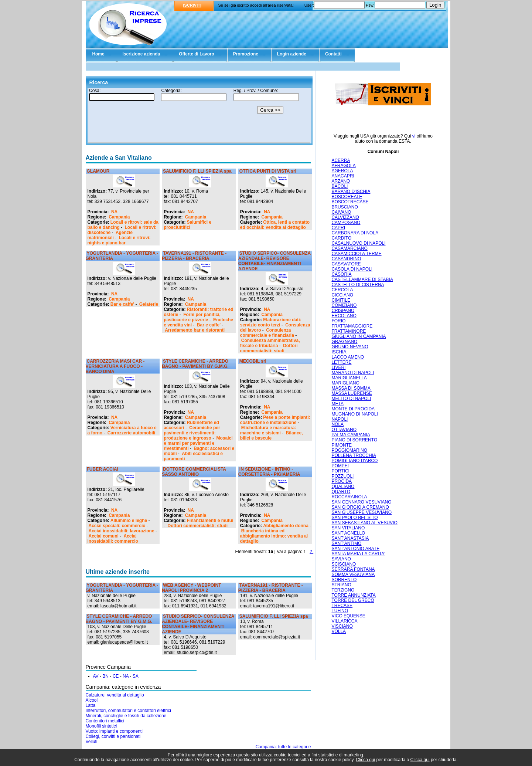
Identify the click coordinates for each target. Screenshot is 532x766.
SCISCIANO (344, 564)
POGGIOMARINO (349, 450)
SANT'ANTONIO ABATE (355, 549)
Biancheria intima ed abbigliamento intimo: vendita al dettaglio (274, 536)
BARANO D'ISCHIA (351, 191)
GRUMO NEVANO (350, 347)
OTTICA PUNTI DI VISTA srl (268, 171)
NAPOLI (340, 419)
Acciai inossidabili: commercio (113, 539)
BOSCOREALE (347, 197)
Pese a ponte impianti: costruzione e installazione (275, 420)
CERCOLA (342, 290)
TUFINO (340, 611)
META (337, 404)
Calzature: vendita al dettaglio (115, 695)
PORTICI (340, 471)
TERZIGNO (343, 590)
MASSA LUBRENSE (352, 393)
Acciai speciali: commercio (117, 526)
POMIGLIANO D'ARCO (354, 461)
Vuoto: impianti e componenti (114, 731)
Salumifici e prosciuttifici (187, 225)
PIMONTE (342, 445)
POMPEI (340, 466)
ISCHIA (339, 352)
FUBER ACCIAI (103, 469)
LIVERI (338, 367)
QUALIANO (343, 487)
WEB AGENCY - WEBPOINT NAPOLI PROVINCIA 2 (191, 588)
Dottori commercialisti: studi (269, 348)
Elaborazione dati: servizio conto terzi (271, 322)
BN (105, 676)
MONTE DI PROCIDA (353, 409)
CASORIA (341, 274)
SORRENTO (344, 580)
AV (96, 676)
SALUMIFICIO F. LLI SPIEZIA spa (197, 171)
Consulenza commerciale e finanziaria (267, 333)
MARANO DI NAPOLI (353, 373)
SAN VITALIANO (348, 528)
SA (136, 676)
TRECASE (342, 606)
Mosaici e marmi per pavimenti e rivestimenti (198, 443)
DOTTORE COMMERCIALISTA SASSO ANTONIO (194, 472)
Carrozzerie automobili (131, 433)
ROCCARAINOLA (349, 497)
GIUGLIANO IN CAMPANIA (359, 336)
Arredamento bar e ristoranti (195, 330)
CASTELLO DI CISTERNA (358, 285)
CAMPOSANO (346, 223)
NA (114, 212)
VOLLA (339, 631)
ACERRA (341, 160)
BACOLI (340, 186)
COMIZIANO (344, 305)
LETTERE (341, 362)
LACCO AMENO (348, 357)
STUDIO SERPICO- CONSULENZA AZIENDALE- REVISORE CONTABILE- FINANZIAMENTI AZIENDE (274, 261)
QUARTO (341, 492)
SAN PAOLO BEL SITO (354, 518)
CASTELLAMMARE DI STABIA (362, 279)
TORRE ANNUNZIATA (353, 595)
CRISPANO (343, 311)
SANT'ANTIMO (346, 543)
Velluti (92, 742)
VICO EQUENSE (348, 616)
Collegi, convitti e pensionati (113, 736)
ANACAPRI (343, 176)
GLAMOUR (98, 171)
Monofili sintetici (101, 726)
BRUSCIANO (345, 207)
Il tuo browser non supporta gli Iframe (199, 116)
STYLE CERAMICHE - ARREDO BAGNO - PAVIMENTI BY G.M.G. (195, 364)
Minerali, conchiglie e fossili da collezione (126, 716)
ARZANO (341, 181)
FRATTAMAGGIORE (352, 326)
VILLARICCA (344, 621)
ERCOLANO (344, 316)
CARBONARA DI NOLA (355, 233)
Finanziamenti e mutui (210, 521)
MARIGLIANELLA (349, 378)
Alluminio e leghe (129, 521)
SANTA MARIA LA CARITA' (358, 554)
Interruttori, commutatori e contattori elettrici (128, 711)
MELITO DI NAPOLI (351, 399)
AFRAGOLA (343, 166)
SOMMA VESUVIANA (353, 574)
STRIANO (341, 585)
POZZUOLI (342, 476)
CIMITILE (341, 300)
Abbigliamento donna (286, 526)
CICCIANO (342, 295)
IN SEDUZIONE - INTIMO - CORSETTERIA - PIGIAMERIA (269, 472)
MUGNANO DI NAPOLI (354, 414)
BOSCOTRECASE (350, 202)
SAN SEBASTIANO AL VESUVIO (364, 523)
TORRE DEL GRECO (353, 600)
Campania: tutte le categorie (283, 747)
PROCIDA (342, 481)
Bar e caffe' (122, 304)
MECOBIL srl (253, 361)
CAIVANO (341, 212)
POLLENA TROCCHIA (354, 455)
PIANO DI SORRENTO (354, 440)
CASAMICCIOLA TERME (356, 254)
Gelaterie (149, 304)
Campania (119, 217)
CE (116, 676)
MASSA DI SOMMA (351, 388)
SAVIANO (341, 559)
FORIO (338, 321)
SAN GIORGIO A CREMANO (360, 507)
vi (414, 136)
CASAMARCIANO (349, 248)
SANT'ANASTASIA (350, 538)
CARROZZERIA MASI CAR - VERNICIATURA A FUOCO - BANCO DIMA (115, 366)
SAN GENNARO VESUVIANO (361, 502)
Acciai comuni (104, 536)
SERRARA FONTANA (353, 569)
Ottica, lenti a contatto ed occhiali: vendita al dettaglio (275, 225)
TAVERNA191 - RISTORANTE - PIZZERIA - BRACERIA (194, 256)
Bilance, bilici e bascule (272, 435)
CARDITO (341, 238)
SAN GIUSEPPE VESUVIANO (362, 512)
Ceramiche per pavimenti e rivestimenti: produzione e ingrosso (192, 433)
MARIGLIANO (345, 383)
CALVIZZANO (345, 217)
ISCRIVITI (192, 5)
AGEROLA (342, 171)
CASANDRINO (346, 259)
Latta (91, 705)
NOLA (337, 424)
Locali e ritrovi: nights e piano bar (119, 240)
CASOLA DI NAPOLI (352, 269)
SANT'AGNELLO (348, 533)
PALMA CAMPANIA (351, 435)
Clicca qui (365, 760)
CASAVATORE (346, 264)
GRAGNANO (344, 342)
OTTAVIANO (344, 430)
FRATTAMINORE (349, 331)
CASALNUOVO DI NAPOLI (358, 243)
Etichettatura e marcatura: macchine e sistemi (268, 430)
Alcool (92, 700)
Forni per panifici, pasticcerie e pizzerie (192, 317)
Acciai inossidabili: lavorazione (122, 531)
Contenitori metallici (105, 721)
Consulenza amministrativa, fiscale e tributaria (270, 343)
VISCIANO (342, 626)
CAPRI (338, 228)
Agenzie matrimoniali (110, 235)
